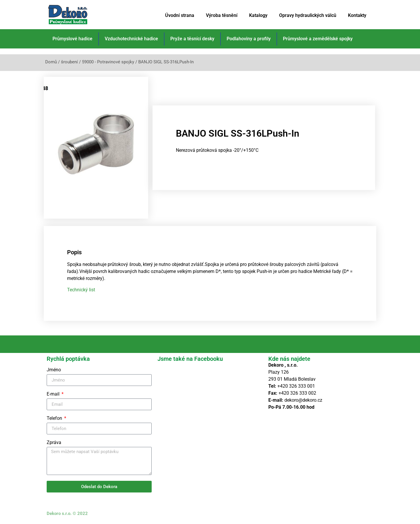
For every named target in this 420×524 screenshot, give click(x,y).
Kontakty (357, 15)
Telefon (55, 418)
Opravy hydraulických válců (308, 15)
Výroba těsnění (222, 15)
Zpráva (54, 443)
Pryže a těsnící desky (192, 39)
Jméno (54, 370)
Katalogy (258, 15)
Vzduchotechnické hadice (131, 39)
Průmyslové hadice (72, 39)
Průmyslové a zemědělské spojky (318, 39)
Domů (51, 62)
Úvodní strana (180, 15)
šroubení (69, 62)
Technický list (81, 289)
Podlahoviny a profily (249, 39)
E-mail (54, 394)
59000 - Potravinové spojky (108, 62)
